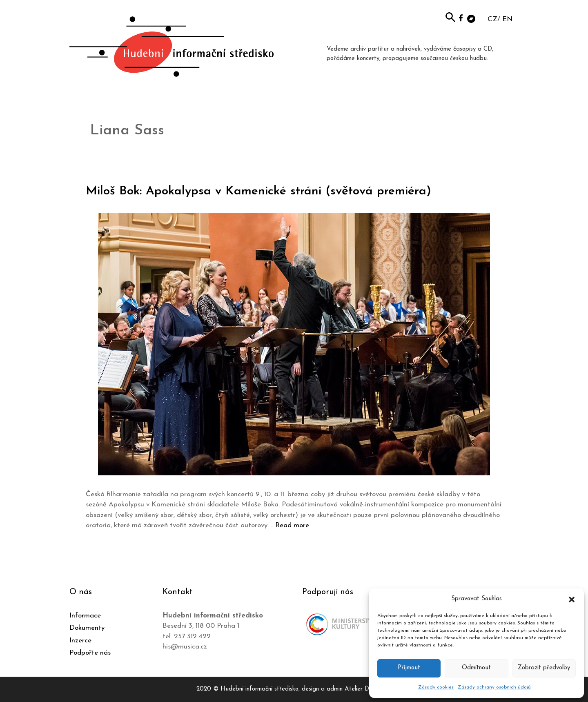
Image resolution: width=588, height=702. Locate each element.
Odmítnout (476, 668)
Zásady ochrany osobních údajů (494, 687)
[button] (572, 599)
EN (507, 19)
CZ (492, 19)
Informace (85, 616)
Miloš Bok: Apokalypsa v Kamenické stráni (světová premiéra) (258, 191)
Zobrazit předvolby (544, 668)
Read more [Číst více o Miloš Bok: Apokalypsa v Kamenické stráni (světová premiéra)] (292, 525)
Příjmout (409, 668)
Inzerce (80, 641)
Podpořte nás (90, 653)
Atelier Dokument (368, 689)
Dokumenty (87, 628)
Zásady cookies (436, 687)
